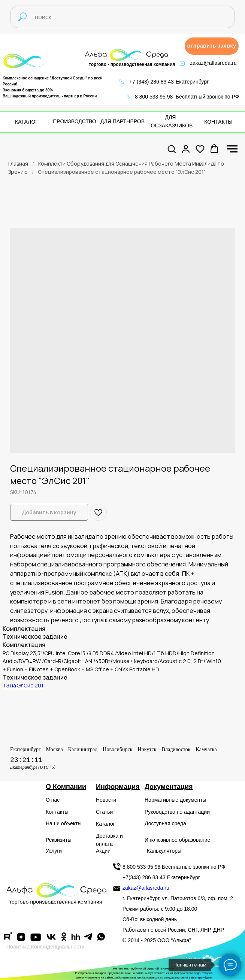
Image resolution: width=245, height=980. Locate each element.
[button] (212, 46)
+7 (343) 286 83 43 (152, 82)
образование (195, 840)
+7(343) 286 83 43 (144, 877)
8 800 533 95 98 (154, 97)
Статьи (104, 812)
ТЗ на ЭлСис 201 (23, 685)
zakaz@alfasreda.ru (213, 63)
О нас (53, 800)
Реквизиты (59, 840)
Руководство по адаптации (177, 812)
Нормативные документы (176, 800)
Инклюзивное (161, 840)
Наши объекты (63, 823)
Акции (103, 851)
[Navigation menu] (232, 149)
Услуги (54, 851)
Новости (106, 800)
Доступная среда (165, 823)
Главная (18, 164)
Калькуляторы (164, 851)
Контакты (57, 812)
